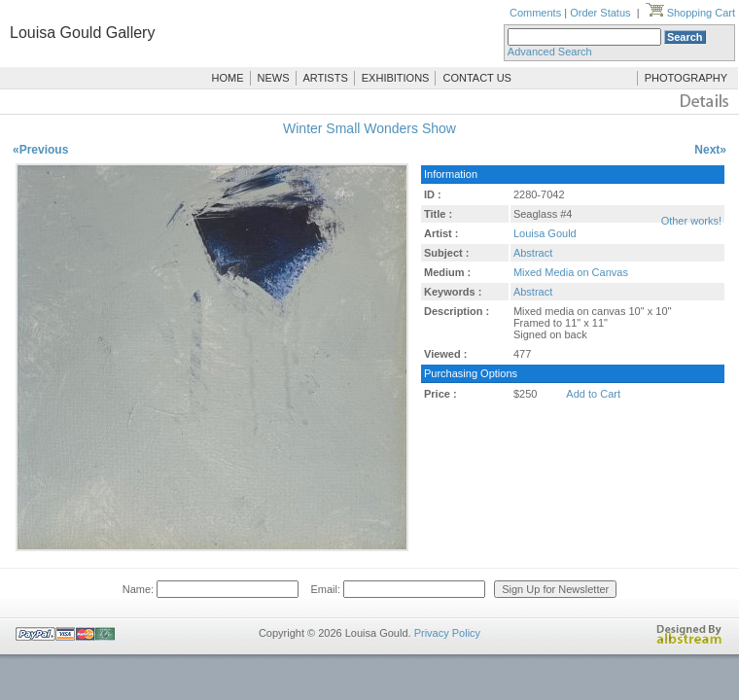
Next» (710, 150)
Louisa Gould (545, 233)
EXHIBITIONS (396, 78)
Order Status (600, 13)
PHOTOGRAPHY (686, 78)
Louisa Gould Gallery (82, 33)
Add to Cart (593, 394)
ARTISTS (326, 78)
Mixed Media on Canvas (571, 272)
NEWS (274, 78)
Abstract (533, 253)
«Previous (40, 150)
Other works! (691, 221)
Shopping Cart (690, 13)
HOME (228, 78)
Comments (535, 13)
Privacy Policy (447, 633)
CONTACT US (477, 78)
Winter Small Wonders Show (369, 128)
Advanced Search (550, 52)
